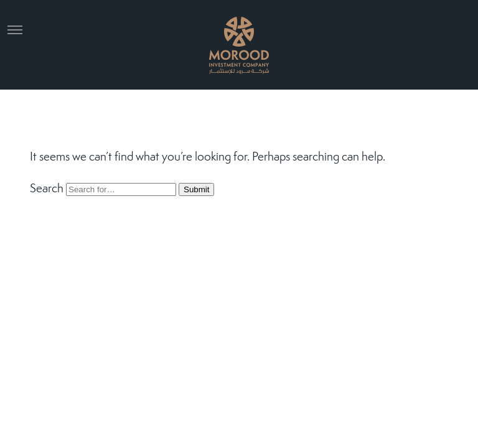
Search (47, 189)
